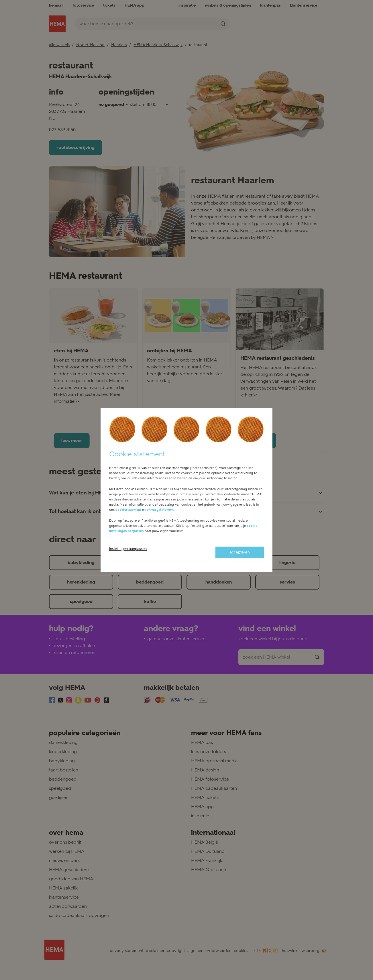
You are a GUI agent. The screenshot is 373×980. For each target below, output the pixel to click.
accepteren (240, 552)
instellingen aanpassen (128, 549)
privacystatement (160, 510)
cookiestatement (128, 510)
